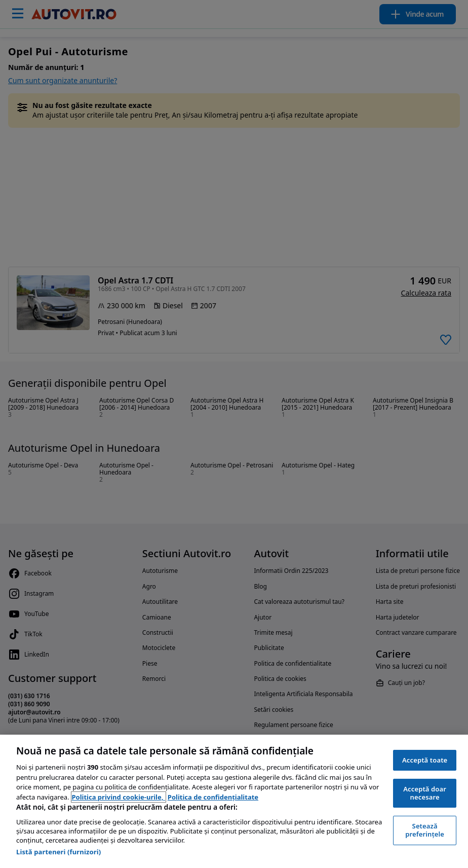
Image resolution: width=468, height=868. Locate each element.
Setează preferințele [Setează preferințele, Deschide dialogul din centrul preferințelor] (425, 830)
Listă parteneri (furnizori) (58, 852)
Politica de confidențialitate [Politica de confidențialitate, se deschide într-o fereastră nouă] (213, 797)
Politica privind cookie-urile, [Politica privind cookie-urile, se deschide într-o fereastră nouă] (119, 797)
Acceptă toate (425, 760)
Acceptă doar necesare (425, 793)
